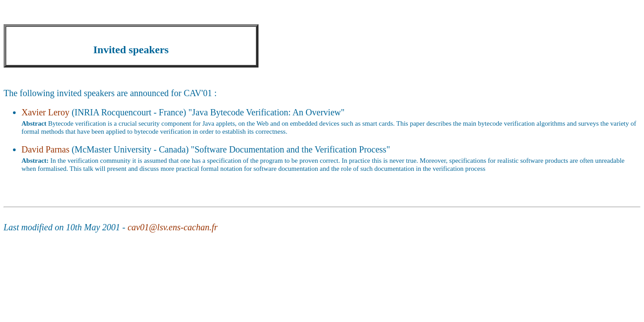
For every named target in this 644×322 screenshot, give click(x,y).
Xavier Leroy (45, 112)
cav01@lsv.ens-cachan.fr (172, 227)
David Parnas (45, 149)
